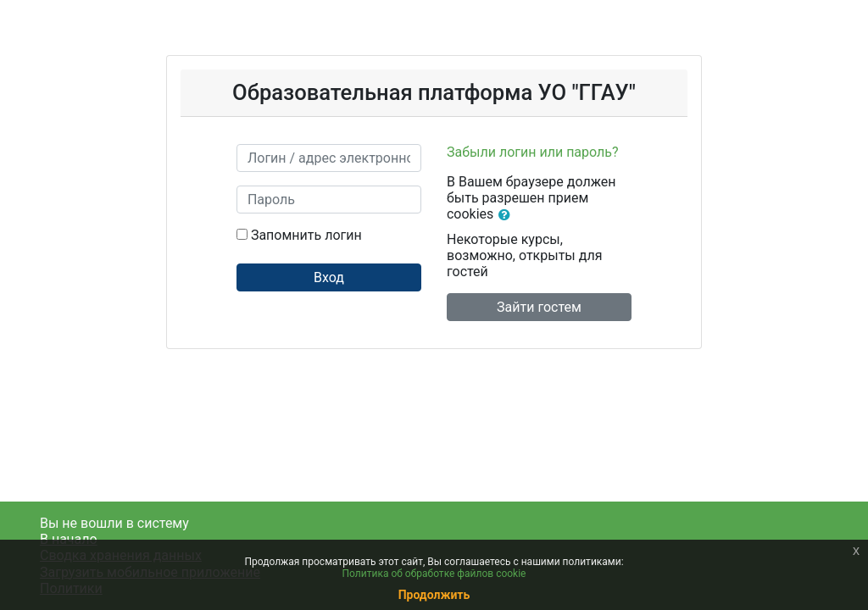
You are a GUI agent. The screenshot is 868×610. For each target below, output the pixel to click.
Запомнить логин (306, 235)
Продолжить (434, 595)
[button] (508, 215)
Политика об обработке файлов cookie (434, 574)
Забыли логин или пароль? (533, 152)
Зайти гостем (539, 307)
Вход (329, 277)
